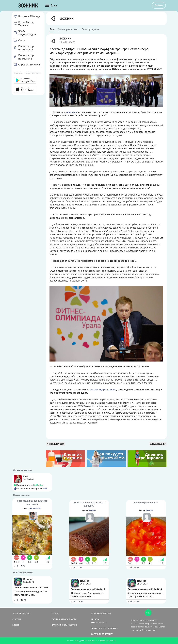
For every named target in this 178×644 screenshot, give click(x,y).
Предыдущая (56, 444)
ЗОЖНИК (67, 19)
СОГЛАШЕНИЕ (97, 634)
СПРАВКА (95, 619)
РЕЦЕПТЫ (17, 619)
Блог (52, 29)
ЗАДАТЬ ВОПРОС (99, 628)
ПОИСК (55, 613)
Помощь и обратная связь (28, 73)
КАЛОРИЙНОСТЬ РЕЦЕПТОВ (64, 625)
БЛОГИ (16, 625)
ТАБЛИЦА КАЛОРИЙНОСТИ (64, 619)
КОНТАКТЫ (113, 628)
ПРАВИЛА (109, 634)
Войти (159, 5)
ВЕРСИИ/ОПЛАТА (99, 622)
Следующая (158, 444)
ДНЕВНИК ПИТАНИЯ (21, 613)
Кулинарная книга (68, 29)
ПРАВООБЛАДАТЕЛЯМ (101, 613)
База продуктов (91, 29)
